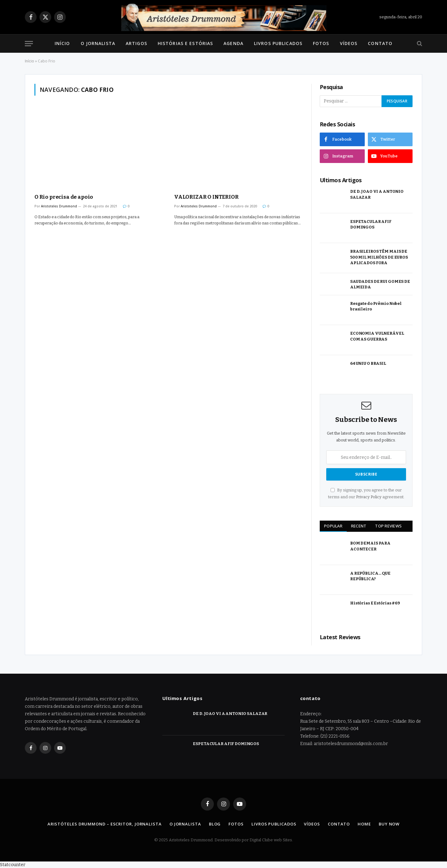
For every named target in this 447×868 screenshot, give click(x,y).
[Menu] (29, 44)
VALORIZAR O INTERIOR (206, 197)
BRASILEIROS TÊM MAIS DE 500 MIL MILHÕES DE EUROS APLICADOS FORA (379, 257)
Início (62, 43)
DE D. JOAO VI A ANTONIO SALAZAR (377, 194)
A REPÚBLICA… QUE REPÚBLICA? (370, 576)
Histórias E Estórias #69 (375, 603)
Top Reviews (388, 526)
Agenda (233, 43)
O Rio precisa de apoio (64, 197)
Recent (359, 526)
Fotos (321, 43)
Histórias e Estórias (185, 43)
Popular (333, 526)
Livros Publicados (278, 43)
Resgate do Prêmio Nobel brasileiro (376, 306)
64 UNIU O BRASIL (368, 363)
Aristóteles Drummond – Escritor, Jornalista (105, 824)
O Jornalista (98, 43)
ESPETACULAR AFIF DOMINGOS (371, 224)
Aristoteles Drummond (59, 206)
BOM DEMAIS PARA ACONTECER (370, 546)
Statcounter (13, 865)
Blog (215, 824)
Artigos (136, 43)
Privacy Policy (369, 497)
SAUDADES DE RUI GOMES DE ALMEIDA (380, 284)
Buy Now (389, 824)
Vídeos (349, 43)
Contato (380, 43)
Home (364, 824)
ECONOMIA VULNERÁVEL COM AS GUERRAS (377, 336)
